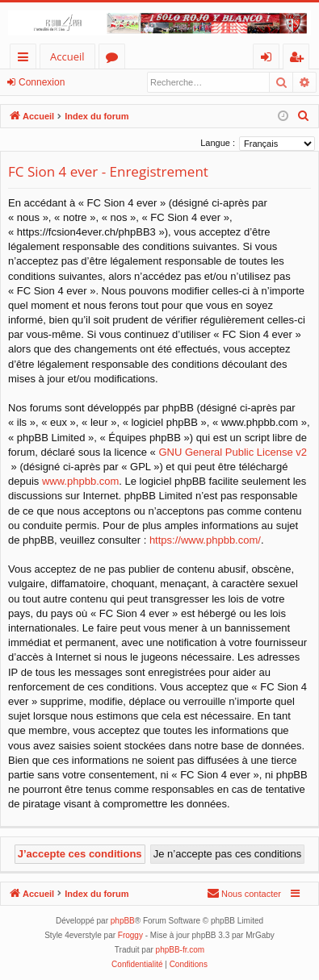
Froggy (130, 935)
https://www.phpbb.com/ (205, 540)
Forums (115, 59)
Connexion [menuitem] (270, 59)
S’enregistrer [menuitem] (300, 59)
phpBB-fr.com (180, 950)
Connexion (42, 82)
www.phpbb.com (80, 481)
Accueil (67, 56)
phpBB (123, 921)
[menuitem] (304, 116)
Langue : (218, 143)
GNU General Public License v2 (233, 452)
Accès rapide (26, 59)
